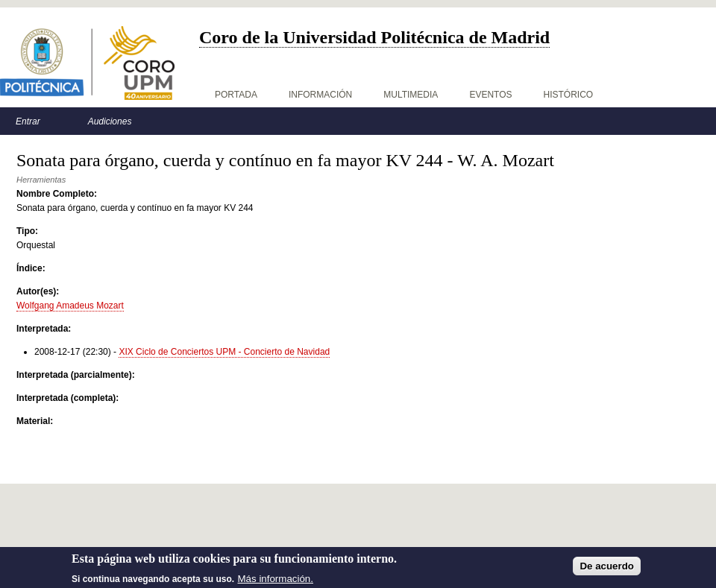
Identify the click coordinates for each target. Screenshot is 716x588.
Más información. (276, 582)
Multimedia (411, 95)
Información (320, 95)
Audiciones (110, 121)
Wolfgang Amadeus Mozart (70, 306)
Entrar (28, 121)
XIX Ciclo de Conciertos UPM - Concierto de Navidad (224, 352)
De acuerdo (607, 570)
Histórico (569, 95)
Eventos (490, 95)
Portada (236, 95)
